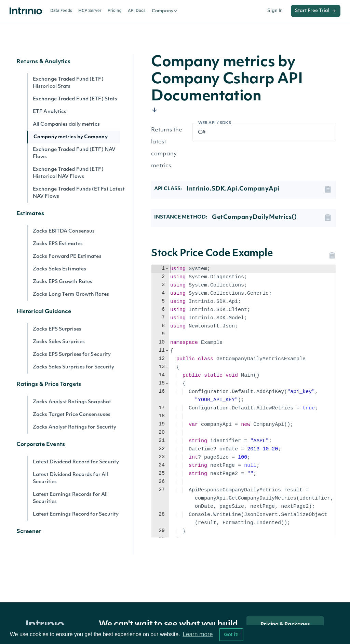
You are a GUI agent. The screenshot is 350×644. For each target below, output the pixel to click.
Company (165, 11)
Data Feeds (61, 11)
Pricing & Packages (285, 625)
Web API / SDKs (215, 123)
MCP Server (90, 11)
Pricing (115, 11)
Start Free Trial (316, 11)
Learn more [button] (198, 634)
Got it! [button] (231, 634)
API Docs (137, 11)
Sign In (275, 11)
